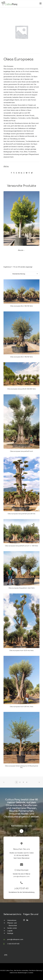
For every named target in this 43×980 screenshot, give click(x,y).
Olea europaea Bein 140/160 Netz (21, 357)
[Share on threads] (16, 173)
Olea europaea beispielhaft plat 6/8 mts (21, 514)
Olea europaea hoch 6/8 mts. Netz (21, 707)
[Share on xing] (29, 173)
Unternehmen (12, 920)
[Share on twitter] (14, 173)
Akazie (22, 250)
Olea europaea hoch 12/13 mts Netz (21, 651)
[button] (21, 219)
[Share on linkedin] (22, 173)
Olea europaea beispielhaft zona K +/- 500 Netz (21, 546)
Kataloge (10, 933)
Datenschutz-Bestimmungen (18, 973)
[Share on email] (32, 173)
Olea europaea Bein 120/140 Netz (21, 306)
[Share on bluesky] (27, 173)
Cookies (31, 973)
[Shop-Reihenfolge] (25, 274)
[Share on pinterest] (19, 173)
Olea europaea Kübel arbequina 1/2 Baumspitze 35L (22, 767)
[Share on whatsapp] (24, 173)
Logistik (10, 931)
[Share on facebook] (11, 173)
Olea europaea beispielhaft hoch (21, 451)
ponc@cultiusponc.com (21, 876)
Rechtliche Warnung (35, 970)
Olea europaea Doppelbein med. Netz (21, 588)
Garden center (12, 928)
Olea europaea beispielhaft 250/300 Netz (21, 389)
